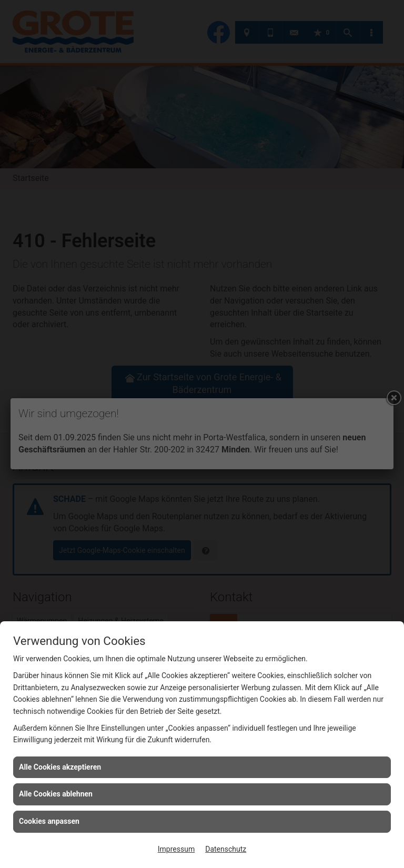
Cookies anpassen (49, 821)
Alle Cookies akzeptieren (60, 767)
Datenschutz (226, 849)
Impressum (176, 849)
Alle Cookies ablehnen (56, 794)
